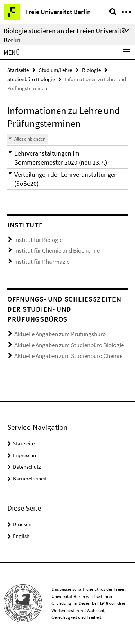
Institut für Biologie (39, 240)
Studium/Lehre (55, 70)
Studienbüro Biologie (31, 79)
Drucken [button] (22, 524)
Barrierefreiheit (30, 479)
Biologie (91, 70)
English (21, 536)
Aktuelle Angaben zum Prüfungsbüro (60, 334)
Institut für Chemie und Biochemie (57, 250)
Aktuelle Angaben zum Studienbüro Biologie (69, 345)
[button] (67, 158)
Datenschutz (27, 467)
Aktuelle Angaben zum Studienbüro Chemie (68, 356)
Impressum (25, 455)
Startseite (18, 70)
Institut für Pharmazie (42, 262)
